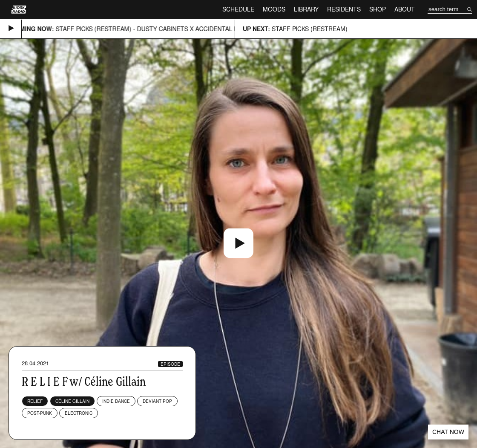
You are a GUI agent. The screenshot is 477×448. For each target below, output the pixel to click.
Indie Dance (116, 401)
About (405, 9)
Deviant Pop (157, 401)
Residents (344, 9)
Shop (378, 9)
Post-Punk (40, 413)
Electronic (79, 413)
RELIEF (35, 401)
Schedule (238, 9)
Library (306, 9)
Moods (274, 9)
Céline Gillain (72, 401)
